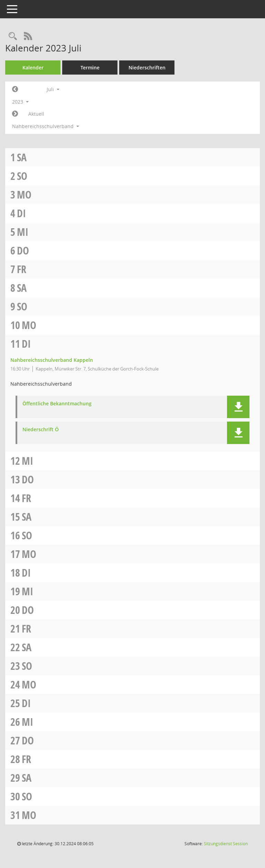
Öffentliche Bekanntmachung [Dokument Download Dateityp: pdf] (57, 404)
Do (23, 250)
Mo (24, 195)
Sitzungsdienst (226, 844)
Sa (22, 157)
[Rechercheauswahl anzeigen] (13, 36)
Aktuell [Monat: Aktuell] (36, 114)
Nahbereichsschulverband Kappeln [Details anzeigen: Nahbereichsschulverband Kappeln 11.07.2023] (52, 360)
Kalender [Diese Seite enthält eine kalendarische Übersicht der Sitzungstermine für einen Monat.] (33, 67)
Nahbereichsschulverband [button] (46, 126)
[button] (238, 407)
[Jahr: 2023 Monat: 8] (15, 114)
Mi (23, 232)
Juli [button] (53, 89)
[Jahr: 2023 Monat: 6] (15, 89)
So (22, 176)
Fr (22, 269)
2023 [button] (20, 102)
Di (21, 213)
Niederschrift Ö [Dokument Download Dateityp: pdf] (41, 430)
